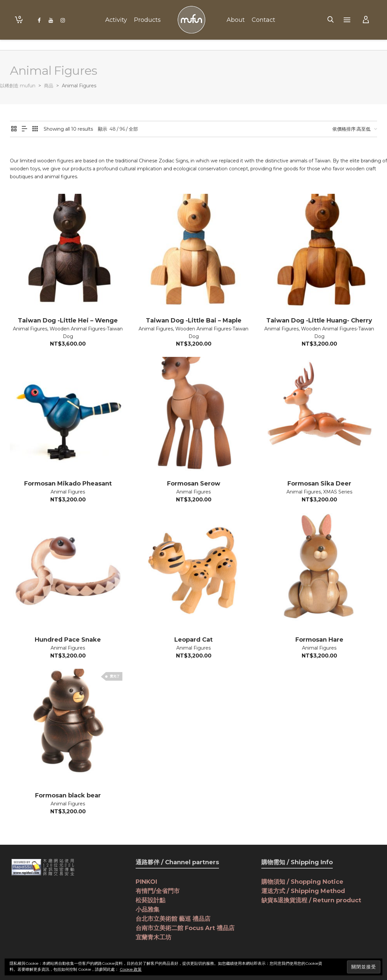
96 (122, 129)
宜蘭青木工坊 (153, 937)
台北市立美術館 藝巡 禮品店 (173, 919)
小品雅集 (148, 910)
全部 (133, 129)
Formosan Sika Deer (319, 484)
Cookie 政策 (131, 969)
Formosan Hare (319, 640)
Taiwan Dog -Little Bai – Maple (194, 320)
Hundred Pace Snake (68, 640)
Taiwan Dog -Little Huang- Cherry (319, 320)
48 (113, 129)
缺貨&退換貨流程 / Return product (311, 900)
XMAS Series (338, 492)
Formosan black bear (68, 795)
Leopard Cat (193, 640)
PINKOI (146, 882)
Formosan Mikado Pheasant (68, 484)
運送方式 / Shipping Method (303, 891)
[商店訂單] (355, 129)
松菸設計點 (150, 900)
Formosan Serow (194, 484)
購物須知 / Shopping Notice (302, 882)
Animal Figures (30, 329)
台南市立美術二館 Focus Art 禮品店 (185, 928)
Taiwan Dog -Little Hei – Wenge (68, 320)
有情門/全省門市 (158, 891)
